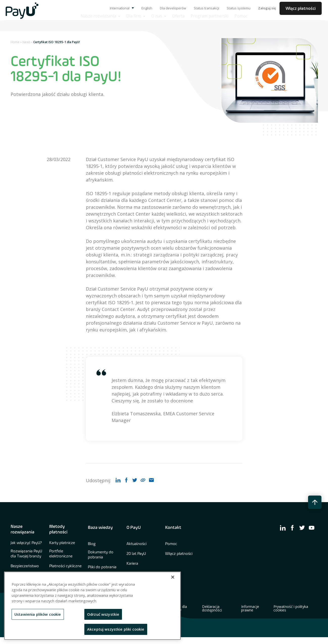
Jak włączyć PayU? (26, 543)
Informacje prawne (250, 608)
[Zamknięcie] (173, 577)
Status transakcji (206, 8)
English (147, 8)
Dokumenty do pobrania (101, 555)
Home (15, 42)
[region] (92, 606)
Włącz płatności (301, 8)
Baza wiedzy (100, 528)
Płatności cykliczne (65, 566)
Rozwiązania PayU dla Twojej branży (26, 554)
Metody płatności (58, 529)
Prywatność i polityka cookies (291, 608)
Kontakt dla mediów (178, 608)
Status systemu (239, 8)
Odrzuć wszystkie (103, 614)
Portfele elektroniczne (61, 554)
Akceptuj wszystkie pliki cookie (116, 629)
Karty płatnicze (62, 543)
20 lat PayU (136, 554)
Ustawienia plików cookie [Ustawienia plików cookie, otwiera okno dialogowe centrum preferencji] (38, 614)
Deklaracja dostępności (212, 608)
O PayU (134, 528)
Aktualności (136, 544)
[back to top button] (315, 502)
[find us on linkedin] (283, 528)
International (122, 8)
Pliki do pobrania (102, 567)
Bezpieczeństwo (25, 566)
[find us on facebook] (292, 528)
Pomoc (171, 544)
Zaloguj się (267, 8)
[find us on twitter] (302, 528)
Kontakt (173, 528)
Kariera (132, 564)
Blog (92, 544)
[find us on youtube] (312, 528)
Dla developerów (173, 8)
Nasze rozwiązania (22, 529)
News (26, 42)
